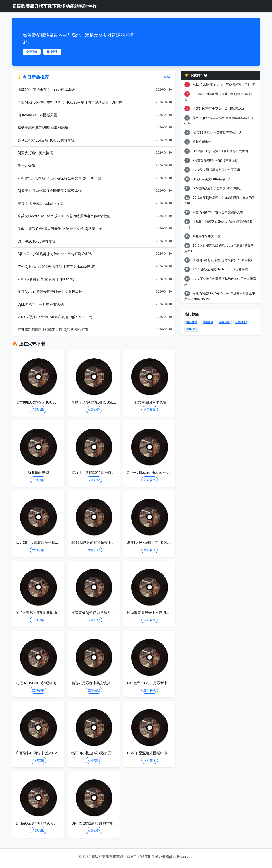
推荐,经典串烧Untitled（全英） (95, 203)
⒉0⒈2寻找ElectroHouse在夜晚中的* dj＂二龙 (95, 317)
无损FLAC (241, 322)
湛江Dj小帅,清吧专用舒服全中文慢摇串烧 (95, 292)
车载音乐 (224, 322)
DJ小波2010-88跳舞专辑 (95, 241)
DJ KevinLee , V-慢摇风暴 (95, 115)
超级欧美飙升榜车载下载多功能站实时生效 (54, 6)
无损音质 (52, 52)
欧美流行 (192, 329)
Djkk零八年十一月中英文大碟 (95, 304)
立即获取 (38, 410)
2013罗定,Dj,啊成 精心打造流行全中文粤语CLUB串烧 (95, 178)
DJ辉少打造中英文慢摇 (95, 153)
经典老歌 (208, 322)
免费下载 (32, 52)
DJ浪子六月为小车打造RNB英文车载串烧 (95, 191)
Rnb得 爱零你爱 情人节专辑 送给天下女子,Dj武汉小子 (95, 228)
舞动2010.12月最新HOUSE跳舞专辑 (95, 140)
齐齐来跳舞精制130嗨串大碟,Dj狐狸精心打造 (95, 329)
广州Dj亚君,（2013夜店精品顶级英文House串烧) (95, 266)
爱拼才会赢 (95, 165)
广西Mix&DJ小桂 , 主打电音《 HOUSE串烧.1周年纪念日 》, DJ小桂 (95, 102)
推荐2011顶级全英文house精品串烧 (95, 90)
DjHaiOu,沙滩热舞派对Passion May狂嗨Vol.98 (95, 254)
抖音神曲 (192, 322)
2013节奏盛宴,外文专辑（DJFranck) (95, 279)
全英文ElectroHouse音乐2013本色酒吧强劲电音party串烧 (95, 216)
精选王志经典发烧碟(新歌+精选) (95, 127)
